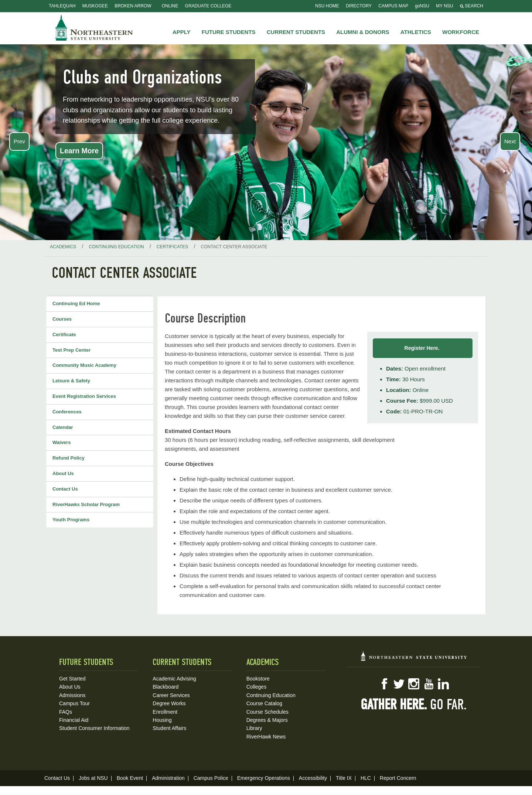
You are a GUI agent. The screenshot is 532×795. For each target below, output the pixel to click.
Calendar (63, 427)
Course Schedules (267, 712)
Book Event (130, 778)
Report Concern (398, 778)
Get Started (72, 679)
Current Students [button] (296, 32)
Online (170, 6)
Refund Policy (69, 458)
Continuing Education (271, 695)
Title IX (344, 778)
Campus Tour (74, 703)
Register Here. (423, 348)
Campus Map (393, 6)
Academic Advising (174, 679)
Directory (359, 6)
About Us (63, 473)
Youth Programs (71, 520)
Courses (62, 319)
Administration (168, 778)
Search (472, 6)
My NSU (444, 6)
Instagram (414, 684)
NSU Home (327, 6)
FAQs (66, 712)
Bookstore (258, 679)
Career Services (171, 695)
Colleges (256, 687)
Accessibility (313, 778)
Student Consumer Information (94, 728)
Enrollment (165, 712)
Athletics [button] (416, 32)
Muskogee (95, 6)
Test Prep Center (71, 350)
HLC (366, 778)
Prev (19, 141)
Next (510, 141)
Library (254, 728)
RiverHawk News (266, 737)
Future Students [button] (229, 32)
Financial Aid (74, 720)
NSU (94, 28)
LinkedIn (443, 684)
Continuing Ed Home (76, 303)
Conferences (67, 412)
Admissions (72, 695)
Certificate (64, 335)
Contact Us (65, 489)
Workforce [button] (461, 32)
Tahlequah (62, 6)
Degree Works (169, 703)
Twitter (399, 684)
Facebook (384, 684)
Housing (162, 720)
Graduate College (208, 6)
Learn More (79, 151)
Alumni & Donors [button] (363, 32)
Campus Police (211, 778)
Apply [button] (182, 32)
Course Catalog (264, 703)
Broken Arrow (133, 6)
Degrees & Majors (267, 720)
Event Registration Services (84, 396)
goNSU (422, 6)
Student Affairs (169, 728)
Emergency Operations (264, 778)
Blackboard (166, 687)
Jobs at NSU (93, 778)
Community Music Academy (84, 365)
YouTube (429, 684)
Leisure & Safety (71, 381)
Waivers (62, 442)
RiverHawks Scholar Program (86, 504)
